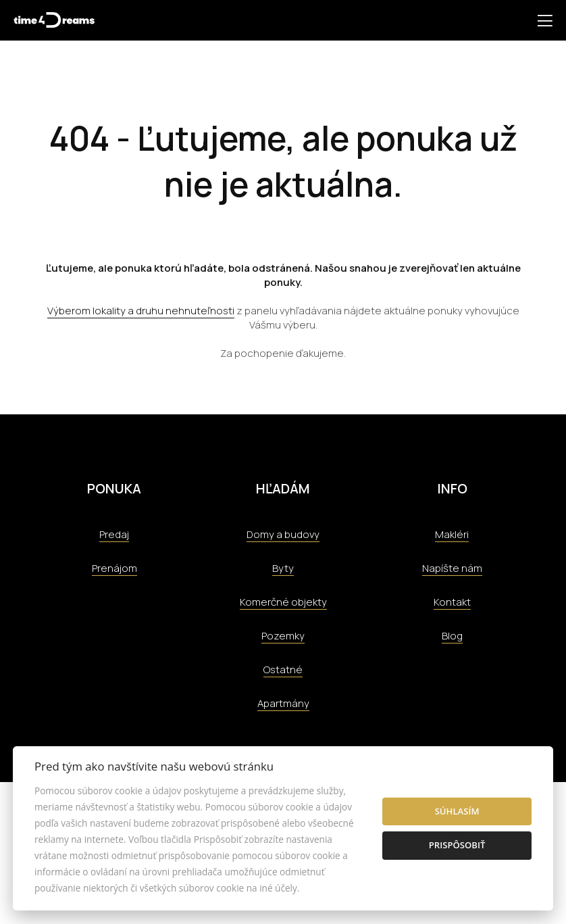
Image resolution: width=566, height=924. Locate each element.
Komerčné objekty (283, 602)
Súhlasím (457, 811)
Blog (452, 636)
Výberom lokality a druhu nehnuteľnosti (141, 311)
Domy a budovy (283, 534)
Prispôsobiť (457, 845)
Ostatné (283, 670)
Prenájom (114, 568)
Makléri (452, 534)
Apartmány (283, 703)
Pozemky (283, 636)
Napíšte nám (452, 568)
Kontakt (452, 602)
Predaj (114, 534)
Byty (283, 568)
